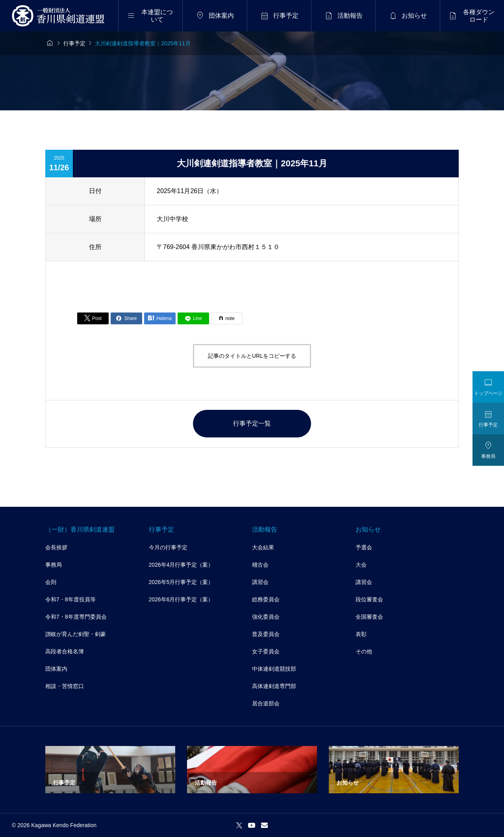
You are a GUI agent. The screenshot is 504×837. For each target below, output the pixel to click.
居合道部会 (266, 703)
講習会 (260, 582)
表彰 (361, 634)
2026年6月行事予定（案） (181, 599)
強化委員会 (266, 617)
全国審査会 (369, 617)
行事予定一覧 (252, 423)
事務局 (54, 565)
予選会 (364, 547)
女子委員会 (266, 651)
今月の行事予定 (168, 547)
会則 (51, 582)
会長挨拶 (56, 547)
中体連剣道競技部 (274, 669)
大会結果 (263, 547)
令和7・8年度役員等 (70, 599)
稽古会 (260, 565)
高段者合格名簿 (65, 651)
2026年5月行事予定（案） (181, 582)
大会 (361, 565)
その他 (364, 651)
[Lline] (193, 318)
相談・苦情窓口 (65, 686)
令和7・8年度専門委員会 (76, 617)
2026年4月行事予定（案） (181, 565)
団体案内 (56, 669)
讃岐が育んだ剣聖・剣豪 (76, 634)
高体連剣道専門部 (274, 686)
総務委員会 (266, 599)
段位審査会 (369, 599)
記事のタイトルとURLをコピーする (252, 356)
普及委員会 (266, 634)
